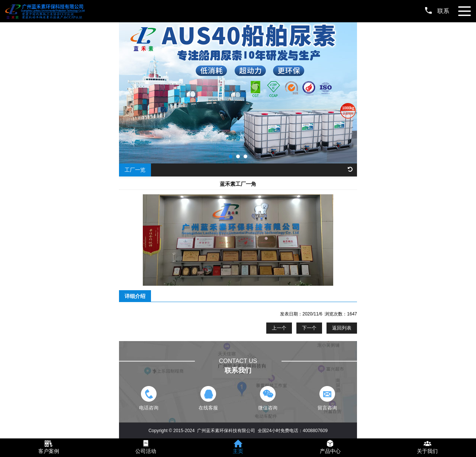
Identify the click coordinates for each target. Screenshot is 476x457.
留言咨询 (327, 398)
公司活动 (146, 451)
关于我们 (427, 451)
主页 (238, 451)
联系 (437, 11)
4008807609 (315, 431)
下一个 (309, 328)
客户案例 (49, 451)
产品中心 (330, 451)
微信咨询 (268, 398)
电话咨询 (149, 398)
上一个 (279, 328)
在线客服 (208, 398)
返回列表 (342, 328)
